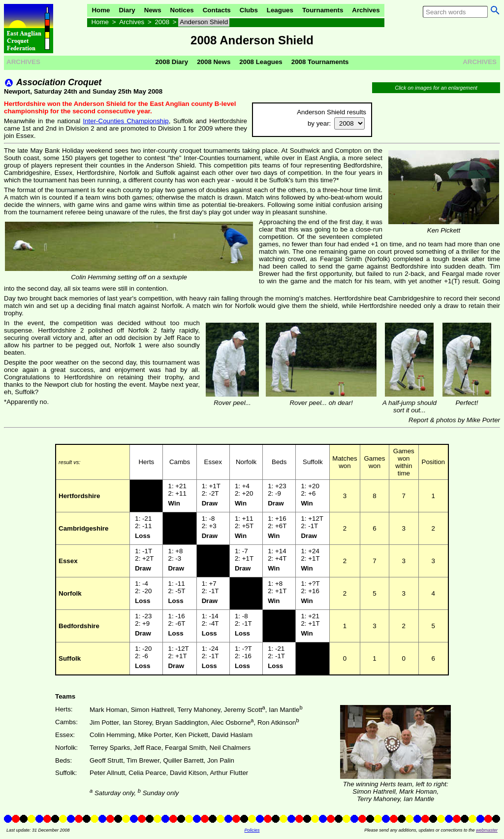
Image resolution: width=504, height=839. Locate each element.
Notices (182, 10)
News (153, 10)
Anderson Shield (204, 22)
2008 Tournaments (320, 62)
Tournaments (323, 10)
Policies (252, 830)
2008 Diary (172, 62)
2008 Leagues (261, 62)
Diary (127, 10)
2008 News (214, 62)
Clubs (249, 10)
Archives (366, 10)
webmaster (487, 830)
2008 (162, 22)
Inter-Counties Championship (126, 121)
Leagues (280, 10)
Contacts (217, 10)
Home (101, 10)
